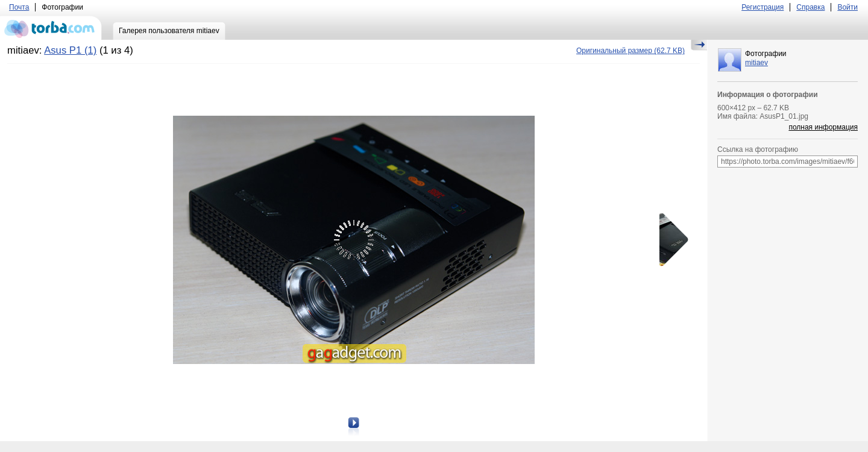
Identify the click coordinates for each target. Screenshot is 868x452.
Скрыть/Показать (699, 45)
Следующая (670, 240)
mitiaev (756, 63)
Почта (19, 7)
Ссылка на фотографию (758, 149)
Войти (848, 7)
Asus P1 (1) (70, 50)
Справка (810, 7)
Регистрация (763, 7)
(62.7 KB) (631, 51)
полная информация (823, 127)
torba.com (51, 28)
